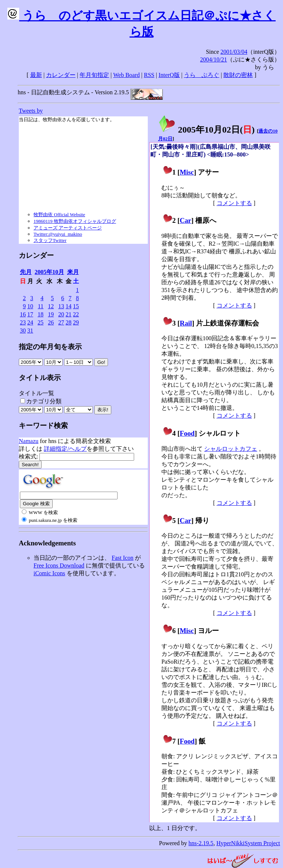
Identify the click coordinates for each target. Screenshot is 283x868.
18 (41, 314)
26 (51, 322)
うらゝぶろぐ (202, 75)
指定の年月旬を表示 (50, 347)
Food (187, 433)
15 (76, 306)
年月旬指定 (94, 75)
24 (30, 322)
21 (69, 314)
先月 (26, 272)
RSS (149, 75)
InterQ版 (169, 75)
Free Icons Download (59, 565)
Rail (186, 323)
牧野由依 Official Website (59, 215)
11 (41, 306)
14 (69, 306)
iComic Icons (49, 573)
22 (76, 314)
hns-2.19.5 (201, 843)
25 (41, 322)
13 (61, 306)
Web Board (126, 75)
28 (69, 322)
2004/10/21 (214, 59)
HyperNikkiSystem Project (248, 843)
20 (61, 314)
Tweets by (31, 111)
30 (23, 331)
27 (61, 322)
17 (30, 314)
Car (186, 220)
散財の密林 (238, 75)
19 (51, 314)
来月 (73, 272)
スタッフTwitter (50, 240)
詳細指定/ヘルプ (65, 449)
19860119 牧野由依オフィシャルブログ (75, 221)
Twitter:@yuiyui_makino (58, 234)
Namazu (29, 441)
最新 (36, 75)
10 (30, 306)
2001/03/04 (234, 52)
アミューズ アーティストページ (68, 228)
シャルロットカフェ (231, 449)
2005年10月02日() (206, 130)
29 (76, 322)
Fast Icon (123, 558)
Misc (187, 172)
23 (23, 322)
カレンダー (61, 75)
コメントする (234, 203)
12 (51, 306)
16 (23, 314)
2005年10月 (49, 272)
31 (30, 331)
